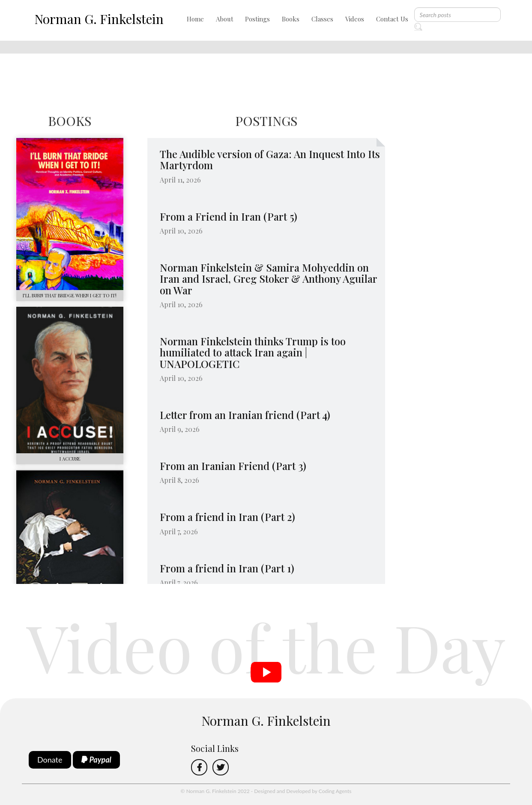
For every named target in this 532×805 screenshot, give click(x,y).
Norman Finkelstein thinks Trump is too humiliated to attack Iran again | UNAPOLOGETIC (253, 352)
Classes (322, 19)
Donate (50, 760)
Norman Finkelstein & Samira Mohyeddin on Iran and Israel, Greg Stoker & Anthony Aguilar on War (268, 279)
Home (195, 19)
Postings (257, 19)
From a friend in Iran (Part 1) (227, 568)
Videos (355, 19)
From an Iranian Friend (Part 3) (233, 466)
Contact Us (392, 19)
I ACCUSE (70, 459)
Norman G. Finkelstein (99, 19)
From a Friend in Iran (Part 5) (229, 216)
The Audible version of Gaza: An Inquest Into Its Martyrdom (270, 159)
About (225, 19)
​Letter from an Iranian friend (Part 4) (245, 415)
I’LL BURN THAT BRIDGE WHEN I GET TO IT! (70, 295)
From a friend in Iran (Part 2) (227, 517)
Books (291, 19)
